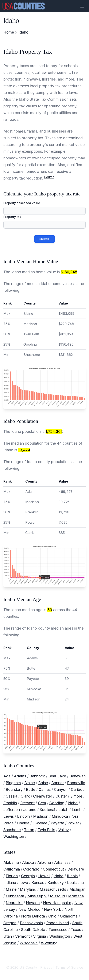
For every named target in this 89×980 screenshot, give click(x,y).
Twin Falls (46, 830)
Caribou (78, 789)
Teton (29, 830)
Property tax (12, 217)
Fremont (27, 803)
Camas (45, 789)
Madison (41, 816)
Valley (64, 830)
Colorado (31, 869)
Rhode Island (58, 923)
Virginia (40, 936)
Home (9, 32)
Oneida (23, 823)
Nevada (33, 903)
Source (49, 177)
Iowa (24, 883)
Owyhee (40, 823)
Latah (63, 810)
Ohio (52, 916)
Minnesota (15, 896)
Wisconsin (29, 943)
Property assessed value (22, 203)
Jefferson (12, 810)
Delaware (76, 869)
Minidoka (60, 816)
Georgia (28, 876)
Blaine (30, 783)
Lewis (9, 816)
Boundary (14, 789)
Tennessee (58, 930)
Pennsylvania (31, 923)
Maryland (28, 889)
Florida (12, 876)
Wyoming (49, 943)
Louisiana (75, 883)
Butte (31, 789)
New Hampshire (57, 903)
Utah (8, 936)
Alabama (11, 862)
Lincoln (23, 816)
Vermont (22, 936)
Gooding (57, 803)
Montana (76, 896)
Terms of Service (69, 967)
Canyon (61, 789)
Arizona (44, 862)
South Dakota (33, 930)
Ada (7, 776)
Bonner (57, 783)
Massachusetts (53, 889)
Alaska (28, 862)
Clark (25, 796)
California (12, 869)
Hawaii (44, 876)
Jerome (30, 810)
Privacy (46, 967)
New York (53, 909)
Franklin (10, 803)
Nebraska (14, 903)
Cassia (11, 796)
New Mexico (29, 909)
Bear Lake (57, 776)
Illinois (72, 876)
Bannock (37, 776)
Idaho (24, 32)
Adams (20, 776)
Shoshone (12, 830)
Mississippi (37, 896)
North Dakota (33, 916)
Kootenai (47, 810)
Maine (11, 889)
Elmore (76, 796)
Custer (61, 796)
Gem (42, 803)
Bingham (13, 783)
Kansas (38, 883)
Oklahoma (69, 916)
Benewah (78, 776)
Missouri (57, 896)
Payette (57, 823)
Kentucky (56, 883)
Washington (14, 836)
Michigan (77, 889)
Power (73, 823)
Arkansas (62, 862)
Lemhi (77, 810)
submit (44, 239)
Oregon (10, 923)
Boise (43, 783)
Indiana (10, 883)
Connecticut (53, 869)
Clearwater (43, 796)
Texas (76, 930)
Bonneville (76, 783)
